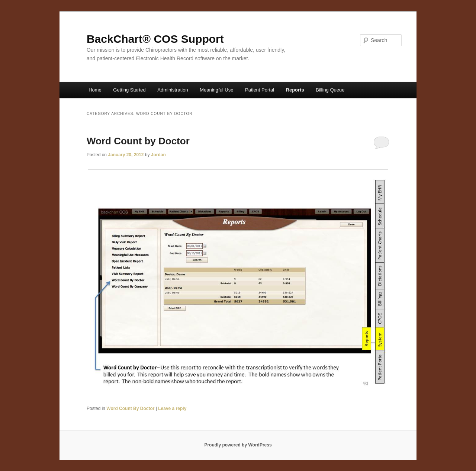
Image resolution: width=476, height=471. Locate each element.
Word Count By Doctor (130, 408)
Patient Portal (260, 90)
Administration (173, 90)
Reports (295, 90)
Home (95, 90)
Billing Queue (330, 90)
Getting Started (129, 90)
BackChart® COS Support (155, 39)
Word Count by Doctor (138, 141)
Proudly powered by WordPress (238, 445)
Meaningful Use (216, 90)
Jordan (158, 155)
